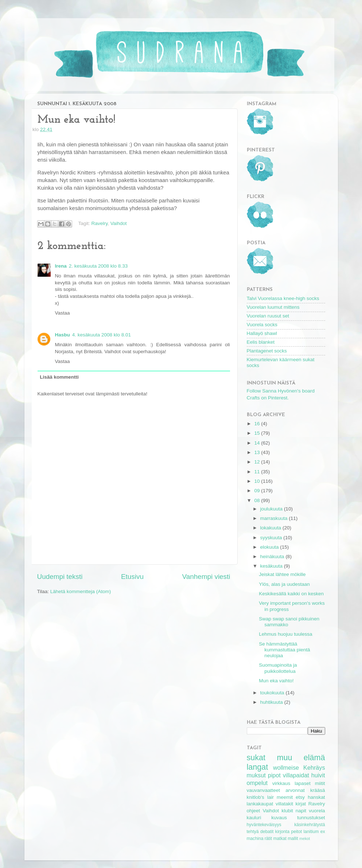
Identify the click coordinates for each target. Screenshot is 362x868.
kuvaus (279, 818)
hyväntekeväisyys (264, 825)
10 (258, 481)
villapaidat (296, 775)
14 (258, 443)
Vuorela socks (262, 325)
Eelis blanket (261, 342)
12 (258, 462)
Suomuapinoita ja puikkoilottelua (278, 668)
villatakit (284, 804)
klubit (287, 811)
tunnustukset (311, 818)
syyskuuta (272, 538)
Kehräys (314, 768)
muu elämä (301, 757)
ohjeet (254, 811)
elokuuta (270, 547)
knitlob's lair (260, 797)
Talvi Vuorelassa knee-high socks (283, 298)
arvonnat (295, 790)
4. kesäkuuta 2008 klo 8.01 (102, 335)
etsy (300, 797)
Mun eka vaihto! (276, 681)
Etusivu (132, 577)
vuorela (317, 811)
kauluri (254, 818)
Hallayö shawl (262, 333)
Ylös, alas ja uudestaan (284, 584)
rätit (268, 839)
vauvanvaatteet (264, 790)
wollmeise (286, 768)
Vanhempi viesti (206, 577)
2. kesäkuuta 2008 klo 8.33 (98, 266)
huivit (318, 775)
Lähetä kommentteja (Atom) (81, 591)
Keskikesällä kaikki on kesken (291, 594)
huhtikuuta (272, 702)
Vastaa (63, 313)
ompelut (257, 783)
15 (258, 433)
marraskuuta (275, 518)
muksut (256, 775)
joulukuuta (272, 509)
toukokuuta (273, 693)
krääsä (318, 790)
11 (258, 472)
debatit (267, 832)
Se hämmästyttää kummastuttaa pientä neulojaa (284, 650)
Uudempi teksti (60, 577)
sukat (256, 757)
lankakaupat (260, 804)
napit (301, 811)
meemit (285, 797)
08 (258, 500)
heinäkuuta (273, 557)
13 (258, 452)
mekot (305, 839)
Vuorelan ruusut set (268, 316)
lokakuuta (272, 528)
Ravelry (100, 223)
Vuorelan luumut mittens (273, 307)
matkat (280, 839)
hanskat (316, 797)
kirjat (301, 804)
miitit (320, 783)
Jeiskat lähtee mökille (282, 574)
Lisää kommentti (59, 377)
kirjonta (282, 832)
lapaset (303, 783)
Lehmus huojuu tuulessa (285, 634)
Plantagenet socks (267, 351)
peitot (296, 832)
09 (258, 491)
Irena (61, 266)
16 (258, 424)
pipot (274, 775)
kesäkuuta (272, 566)
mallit (293, 839)
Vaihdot (119, 223)
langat (258, 767)
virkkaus (281, 783)
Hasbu (63, 335)
